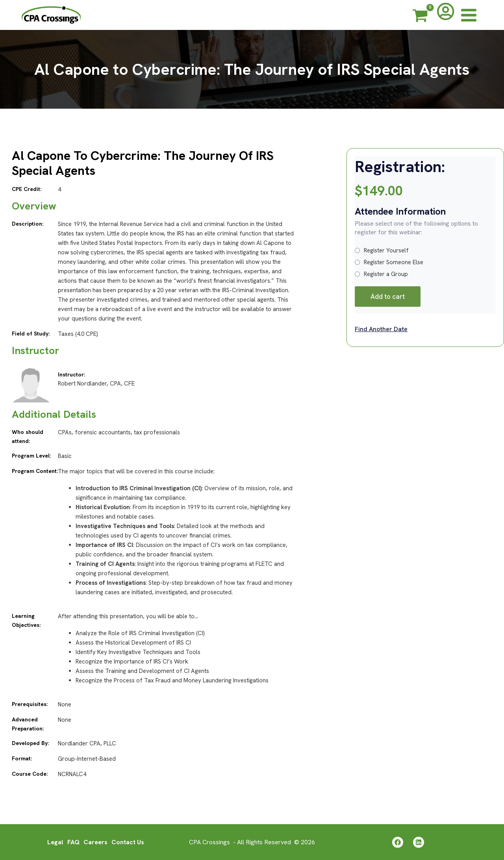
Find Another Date (381, 329)
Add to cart (388, 297)
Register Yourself (382, 250)
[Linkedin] (419, 842)
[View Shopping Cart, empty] (420, 17)
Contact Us (128, 842)
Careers (95, 842)
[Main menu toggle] (469, 15)
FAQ (73, 842)
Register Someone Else (389, 262)
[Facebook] (398, 842)
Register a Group (381, 274)
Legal (55, 842)
